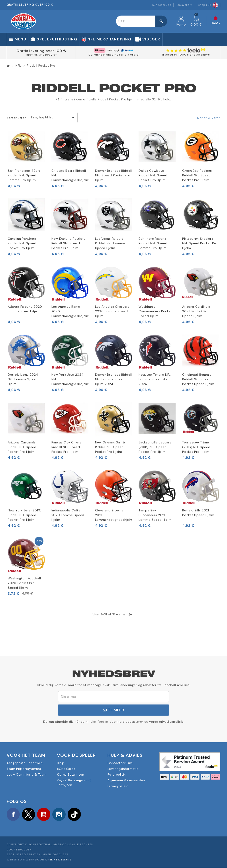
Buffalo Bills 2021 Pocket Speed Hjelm (198, 513)
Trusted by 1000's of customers (186, 55)
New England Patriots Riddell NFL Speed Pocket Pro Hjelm (68, 243)
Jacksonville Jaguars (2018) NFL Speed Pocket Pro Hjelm (155, 447)
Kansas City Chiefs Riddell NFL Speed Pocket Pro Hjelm (66, 447)
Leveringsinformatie (123, 769)
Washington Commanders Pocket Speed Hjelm (155, 311)
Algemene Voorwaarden (126, 780)
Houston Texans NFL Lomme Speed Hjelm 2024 (155, 379)
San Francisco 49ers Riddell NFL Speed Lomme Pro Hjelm (24, 175)
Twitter (29, 814)
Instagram (60, 814)
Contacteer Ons (120, 763)
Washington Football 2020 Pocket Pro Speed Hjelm (24, 583)
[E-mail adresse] (113, 697)
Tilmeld (114, 710)
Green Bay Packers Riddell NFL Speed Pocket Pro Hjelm (197, 175)
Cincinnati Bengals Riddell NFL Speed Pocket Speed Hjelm (198, 379)
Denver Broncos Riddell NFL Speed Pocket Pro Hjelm (113, 175)
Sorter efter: (17, 118)
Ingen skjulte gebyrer (41, 55)
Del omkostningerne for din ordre (113, 55)
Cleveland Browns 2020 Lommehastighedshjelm (114, 515)
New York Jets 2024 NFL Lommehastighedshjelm (70, 379)
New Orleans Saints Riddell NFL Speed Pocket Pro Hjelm (111, 447)
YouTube (44, 814)
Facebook (13, 814)
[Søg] (141, 21)
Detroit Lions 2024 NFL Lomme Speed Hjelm (23, 379)
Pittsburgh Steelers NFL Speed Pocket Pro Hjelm (200, 243)
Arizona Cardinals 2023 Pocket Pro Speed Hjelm (196, 311)
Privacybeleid (118, 786)
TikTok (75, 814)
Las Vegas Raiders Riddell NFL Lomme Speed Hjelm (110, 243)
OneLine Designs (58, 860)
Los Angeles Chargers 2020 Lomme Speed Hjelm (112, 311)
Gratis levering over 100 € (41, 51)
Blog (60, 763)
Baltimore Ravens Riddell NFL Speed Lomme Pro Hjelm (153, 243)
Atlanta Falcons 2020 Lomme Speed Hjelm (25, 309)
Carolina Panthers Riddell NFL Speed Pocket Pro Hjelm (22, 243)
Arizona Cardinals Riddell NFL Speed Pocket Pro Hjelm (22, 447)
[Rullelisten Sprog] (216, 21)
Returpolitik (117, 774)
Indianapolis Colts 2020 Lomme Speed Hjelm (68, 515)
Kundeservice (162, 5)
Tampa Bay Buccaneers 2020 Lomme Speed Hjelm (155, 515)
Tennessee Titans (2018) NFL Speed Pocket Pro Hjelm (196, 447)
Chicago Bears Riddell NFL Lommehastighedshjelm (70, 175)
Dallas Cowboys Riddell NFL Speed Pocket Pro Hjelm (153, 175)
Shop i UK (208, 5)
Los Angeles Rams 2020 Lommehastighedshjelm (70, 311)
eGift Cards (66, 769)
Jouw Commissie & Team (27, 774)
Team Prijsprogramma (24, 769)
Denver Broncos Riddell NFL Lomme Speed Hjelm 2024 (113, 379)
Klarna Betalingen (70, 774)
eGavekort (185, 5)
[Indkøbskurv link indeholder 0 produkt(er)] (196, 21)
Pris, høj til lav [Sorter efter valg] (42, 117)
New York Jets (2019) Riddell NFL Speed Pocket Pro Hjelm (25, 515)
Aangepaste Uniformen (25, 763)
